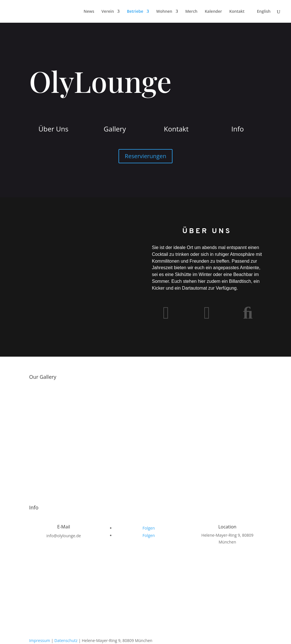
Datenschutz (66, 640)
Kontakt (237, 12)
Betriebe (135, 12)
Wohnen (164, 12)
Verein (108, 12)
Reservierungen (145, 156)
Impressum (40, 640)
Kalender (213, 12)
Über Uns (53, 129)
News (89, 12)
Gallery (115, 129)
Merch (191, 12)
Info (238, 129)
